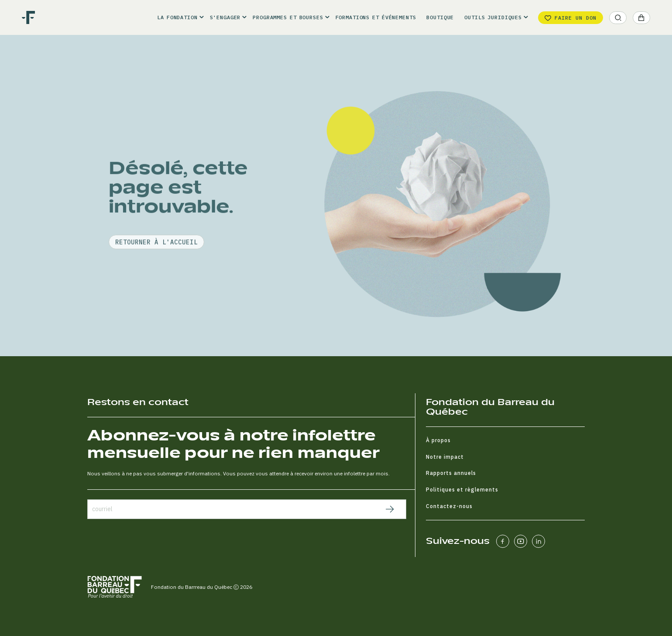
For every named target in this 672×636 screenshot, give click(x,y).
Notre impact (445, 457)
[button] (178, 17)
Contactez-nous (449, 506)
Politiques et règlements (462, 490)
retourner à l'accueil (156, 266)
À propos (438, 440)
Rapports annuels (451, 473)
